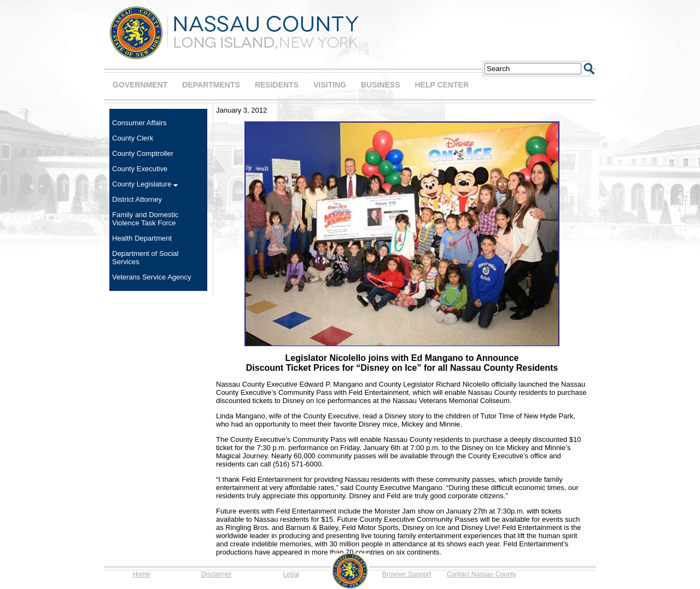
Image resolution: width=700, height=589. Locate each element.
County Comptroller (143, 153)
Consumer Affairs (139, 123)
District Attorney (137, 199)
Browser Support (407, 574)
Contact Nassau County (482, 574)
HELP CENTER (442, 85)
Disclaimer (216, 574)
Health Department (142, 238)
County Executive (140, 169)
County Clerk (133, 138)
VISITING (330, 85)
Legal (291, 574)
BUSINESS (381, 85)
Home (141, 574)
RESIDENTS (277, 85)
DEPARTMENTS (211, 85)
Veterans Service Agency (152, 277)
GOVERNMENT (140, 85)
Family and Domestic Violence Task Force (145, 219)
